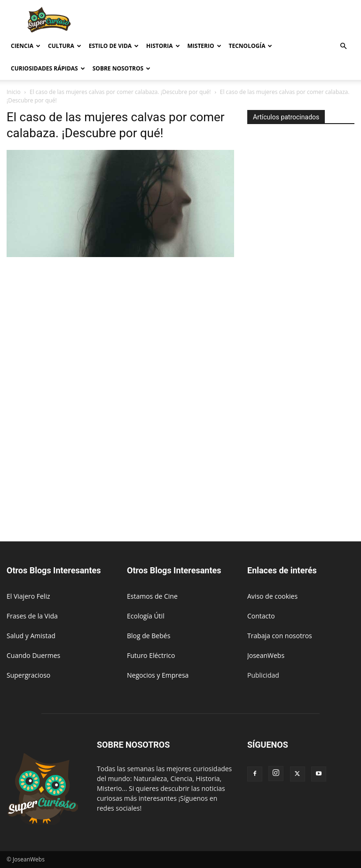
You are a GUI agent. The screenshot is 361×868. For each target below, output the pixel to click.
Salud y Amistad (31, 636)
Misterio (204, 46)
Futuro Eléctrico (151, 655)
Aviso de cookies (272, 596)
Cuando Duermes (33, 655)
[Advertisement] (244, 21)
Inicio (14, 92)
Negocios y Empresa (158, 675)
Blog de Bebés (149, 636)
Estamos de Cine (152, 596)
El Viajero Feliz (28, 596)
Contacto (261, 616)
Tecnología (251, 46)
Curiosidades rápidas (48, 68)
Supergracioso (28, 675)
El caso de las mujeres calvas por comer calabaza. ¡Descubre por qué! (120, 92)
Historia (163, 46)
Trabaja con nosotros (280, 636)
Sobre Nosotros (122, 68)
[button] (343, 46)
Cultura (65, 46)
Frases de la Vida (32, 616)
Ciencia (26, 46)
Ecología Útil (146, 616)
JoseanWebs (266, 655)
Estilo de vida (114, 46)
